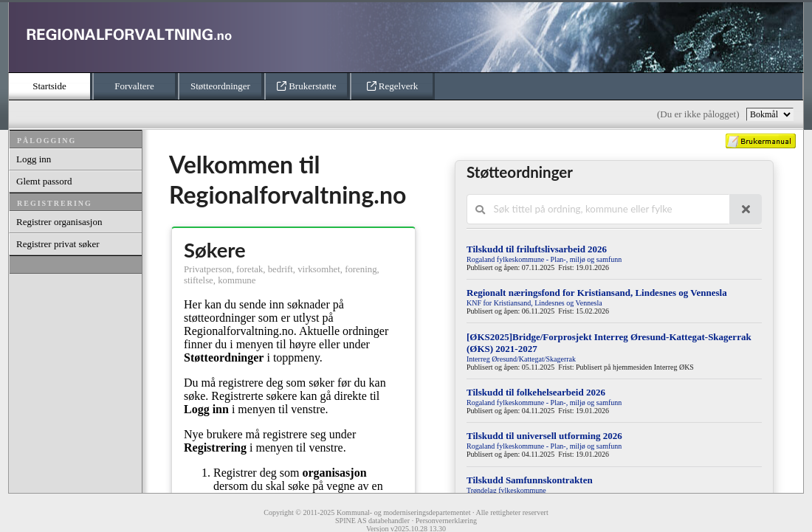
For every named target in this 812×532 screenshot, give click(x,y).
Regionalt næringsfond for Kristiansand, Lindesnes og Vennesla (597, 293)
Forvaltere (134, 86)
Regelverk (393, 86)
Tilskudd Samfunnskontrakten (530, 480)
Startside (49, 86)
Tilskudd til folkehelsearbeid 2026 (536, 392)
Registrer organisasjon (59, 222)
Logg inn (34, 159)
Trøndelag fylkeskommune (506, 490)
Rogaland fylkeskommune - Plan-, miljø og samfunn (544, 259)
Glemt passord (44, 181)
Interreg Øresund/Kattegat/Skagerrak (521, 359)
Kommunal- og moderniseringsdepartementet (404, 512)
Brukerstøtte (307, 86)
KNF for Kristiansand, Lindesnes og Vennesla (534, 303)
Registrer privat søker (58, 244)
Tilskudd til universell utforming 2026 (544, 436)
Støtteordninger (220, 86)
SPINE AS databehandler (372, 521)
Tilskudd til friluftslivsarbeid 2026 (537, 249)
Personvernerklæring (446, 521)
